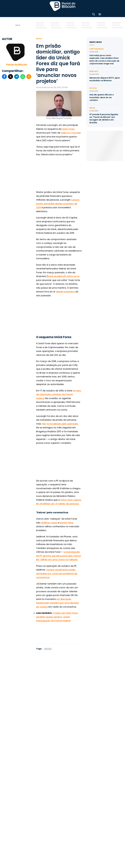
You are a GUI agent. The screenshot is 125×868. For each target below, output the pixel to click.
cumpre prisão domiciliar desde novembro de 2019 (58, 204)
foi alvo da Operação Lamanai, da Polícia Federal (59, 394)
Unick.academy (56, 276)
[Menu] (100, 15)
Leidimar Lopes (49, 523)
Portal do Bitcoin (17, 65)
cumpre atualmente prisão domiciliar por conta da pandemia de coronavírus (57, 574)
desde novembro (65, 292)
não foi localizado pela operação (60, 424)
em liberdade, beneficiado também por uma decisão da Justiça (57, 603)
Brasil (39, 39)
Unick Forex (68, 129)
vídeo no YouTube (71, 133)
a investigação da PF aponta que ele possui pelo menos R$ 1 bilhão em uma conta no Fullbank (58, 556)
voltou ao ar (73, 276)
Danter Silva (66, 523)
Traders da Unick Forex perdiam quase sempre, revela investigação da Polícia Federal (57, 617)
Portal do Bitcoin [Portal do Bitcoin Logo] (62, 6)
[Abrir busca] (94, 15)
